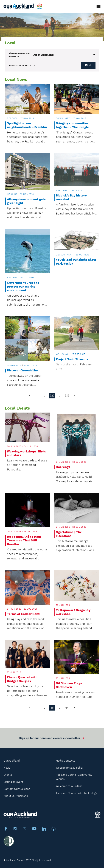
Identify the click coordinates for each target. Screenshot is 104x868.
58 (52, 708)
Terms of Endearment (23, 614)
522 (52, 396)
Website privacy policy (70, 768)
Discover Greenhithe (22, 370)
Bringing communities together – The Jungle (72, 125)
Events (8, 775)
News (7, 768)
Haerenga (63, 467)
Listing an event (13, 782)
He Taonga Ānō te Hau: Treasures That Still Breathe (24, 541)
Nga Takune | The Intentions (69, 534)
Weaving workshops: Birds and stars (26, 453)
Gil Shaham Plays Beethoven (69, 685)
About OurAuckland (16, 796)
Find (88, 65)
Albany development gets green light (26, 201)
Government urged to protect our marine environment (23, 287)
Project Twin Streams (72, 359)
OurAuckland (12, 761)
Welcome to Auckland (69, 786)
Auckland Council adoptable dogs (76, 793)
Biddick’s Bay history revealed (71, 197)
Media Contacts (65, 761)
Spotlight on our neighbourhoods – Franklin (27, 125)
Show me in (19, 55)
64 (67, 708)
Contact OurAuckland (17, 789)
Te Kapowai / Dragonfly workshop (73, 612)
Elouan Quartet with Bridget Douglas (22, 679)
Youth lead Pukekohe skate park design (76, 262)
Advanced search (22, 65)
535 (67, 396)
